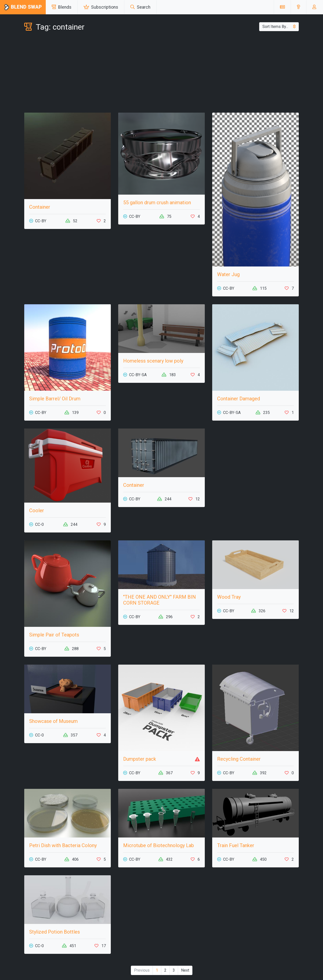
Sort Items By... (279, 27)
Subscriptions (101, 7)
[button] (298, 7)
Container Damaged (239, 399)
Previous (142, 970)
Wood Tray (229, 597)
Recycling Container (239, 759)
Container (40, 207)
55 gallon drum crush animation (157, 203)
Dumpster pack (140, 759)
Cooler (37, 510)
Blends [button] (62, 7)
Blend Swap (23, 7)
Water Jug (228, 274)
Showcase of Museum (53, 721)
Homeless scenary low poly (153, 361)
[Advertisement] (161, 73)
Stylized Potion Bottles (55, 932)
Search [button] (140, 7)
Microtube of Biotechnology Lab (159, 845)
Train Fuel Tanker (236, 845)
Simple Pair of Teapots (54, 635)
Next (185, 970)
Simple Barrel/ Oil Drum (55, 399)
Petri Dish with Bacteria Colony (63, 845)
